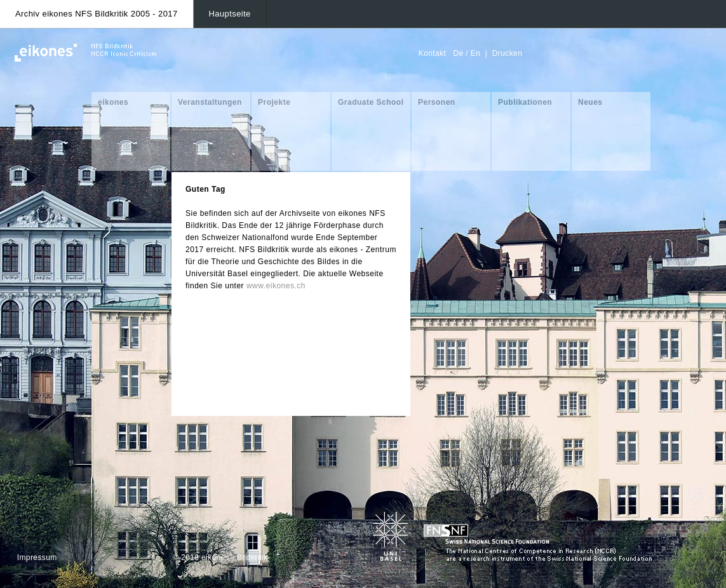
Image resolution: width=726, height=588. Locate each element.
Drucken (507, 53)
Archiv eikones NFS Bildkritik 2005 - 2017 (97, 14)
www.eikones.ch (276, 286)
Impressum (37, 558)
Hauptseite (230, 14)
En (475, 53)
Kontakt (433, 53)
